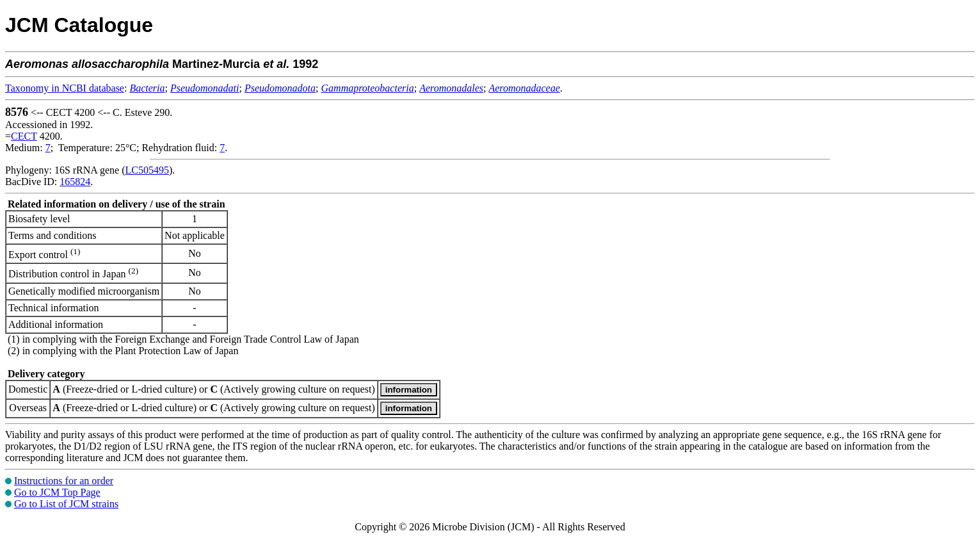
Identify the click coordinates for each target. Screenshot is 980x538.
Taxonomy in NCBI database (65, 88)
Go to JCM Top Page (57, 492)
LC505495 (147, 170)
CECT (24, 136)
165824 (75, 182)
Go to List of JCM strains (66, 504)
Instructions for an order (64, 481)
